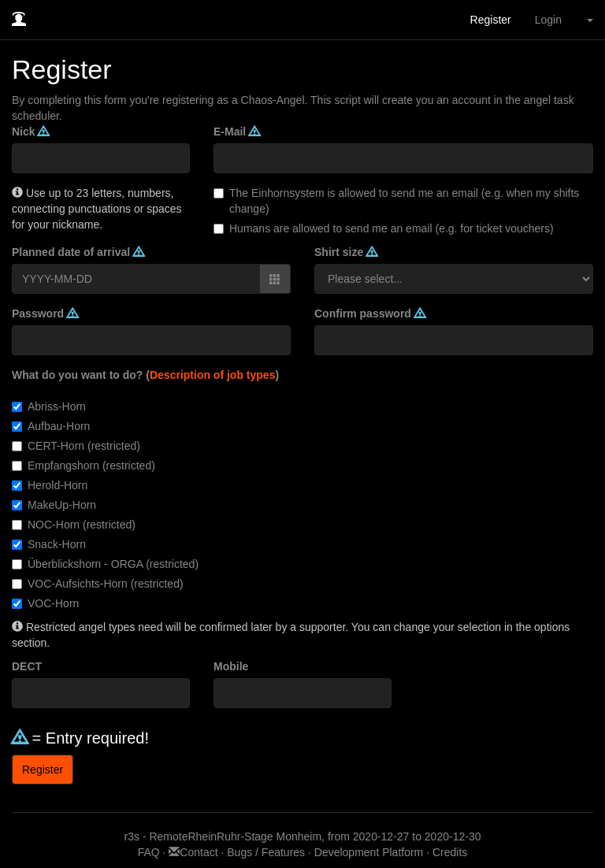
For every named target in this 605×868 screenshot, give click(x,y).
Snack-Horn (49, 544)
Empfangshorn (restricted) (84, 466)
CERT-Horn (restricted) (76, 446)
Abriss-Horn (49, 406)
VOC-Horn (45, 603)
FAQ (150, 852)
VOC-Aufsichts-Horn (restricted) (98, 584)
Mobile (231, 666)
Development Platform (369, 852)
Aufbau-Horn (51, 426)
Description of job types (212, 375)
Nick (30, 132)
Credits (450, 852)
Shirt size (346, 252)
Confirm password (370, 313)
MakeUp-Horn (54, 505)
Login (548, 20)
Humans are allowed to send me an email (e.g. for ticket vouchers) (384, 228)
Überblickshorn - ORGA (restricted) (105, 564)
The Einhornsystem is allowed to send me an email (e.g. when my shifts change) (396, 201)
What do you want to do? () (145, 375)
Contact (195, 852)
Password (45, 313)
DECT (27, 666)
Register (491, 20)
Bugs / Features (266, 852)
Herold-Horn (50, 485)
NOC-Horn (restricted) (74, 525)
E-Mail (237, 132)
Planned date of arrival (78, 252)
